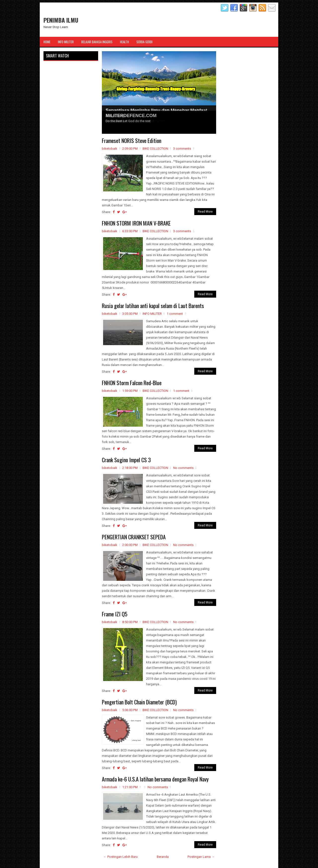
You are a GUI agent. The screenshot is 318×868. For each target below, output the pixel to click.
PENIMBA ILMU (61, 20)
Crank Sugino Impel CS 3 (126, 460)
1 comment (175, 314)
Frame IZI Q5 (115, 614)
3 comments (182, 149)
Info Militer (66, 42)
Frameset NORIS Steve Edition (132, 140)
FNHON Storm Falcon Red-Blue (132, 383)
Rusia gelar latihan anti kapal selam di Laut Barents (153, 306)
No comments (183, 468)
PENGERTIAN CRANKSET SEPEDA (134, 537)
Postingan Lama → (201, 857)
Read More (205, 212)
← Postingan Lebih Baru (120, 857)
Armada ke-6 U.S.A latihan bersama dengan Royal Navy (155, 779)
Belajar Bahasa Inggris (97, 42)
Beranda (163, 857)
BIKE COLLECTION (155, 149)
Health (124, 42)
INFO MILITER (152, 314)
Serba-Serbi (144, 42)
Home (47, 42)
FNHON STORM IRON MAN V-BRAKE (136, 223)
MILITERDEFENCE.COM (131, 116)
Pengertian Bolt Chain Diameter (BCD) (139, 702)
